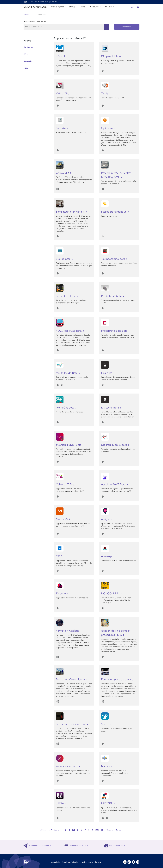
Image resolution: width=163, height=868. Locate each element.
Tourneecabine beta (113, 259)
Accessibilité (56, 862)
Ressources (96, 7)
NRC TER (107, 804)
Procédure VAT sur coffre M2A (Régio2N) (116, 175)
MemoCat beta (65, 408)
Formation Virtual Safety (71, 680)
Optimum (107, 128)
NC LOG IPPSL (111, 594)
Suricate (61, 128)
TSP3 (59, 556)
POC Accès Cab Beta (69, 331)
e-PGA (60, 804)
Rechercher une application (35, 22)
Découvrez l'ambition (76, 846)
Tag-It (105, 94)
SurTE (105, 724)
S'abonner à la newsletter (37, 846)
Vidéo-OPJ (63, 94)
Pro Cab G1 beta (112, 296)
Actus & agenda (58, 7)
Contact (98, 862)
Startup (73, 7)
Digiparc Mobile (111, 56)
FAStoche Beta (110, 408)
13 (102, 830)
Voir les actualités (114, 846)
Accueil (27, 15)
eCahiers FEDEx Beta (69, 445)
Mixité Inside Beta (67, 373)
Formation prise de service (117, 680)
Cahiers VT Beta (66, 485)
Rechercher (127, 27)
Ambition (109, 7)
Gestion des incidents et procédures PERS (116, 633)
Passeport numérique (114, 212)
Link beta (107, 373)
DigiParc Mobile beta (114, 445)
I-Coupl (61, 56)
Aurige (105, 519)
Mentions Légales (87, 862)
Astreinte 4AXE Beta (114, 485)
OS (25, 54)
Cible (26, 68)
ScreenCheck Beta (67, 296)
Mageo (106, 766)
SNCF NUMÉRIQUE (35, 7)
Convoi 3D (63, 173)
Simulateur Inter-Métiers (71, 212)
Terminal (27, 61)
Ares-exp (107, 556)
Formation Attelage (68, 631)
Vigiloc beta (64, 259)
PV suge (61, 594)
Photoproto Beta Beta (115, 331)
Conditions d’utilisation (70, 862)
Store (84, 7)
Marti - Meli (63, 519)
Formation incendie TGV (71, 724)
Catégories (28, 47)
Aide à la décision (67, 766)
